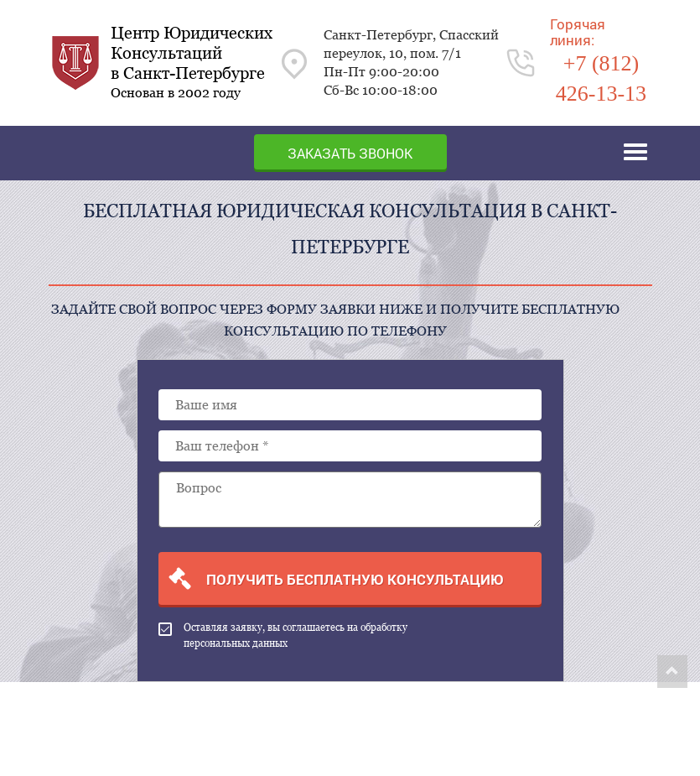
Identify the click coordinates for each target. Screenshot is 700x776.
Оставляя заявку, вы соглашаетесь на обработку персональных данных (283, 635)
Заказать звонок (350, 153)
